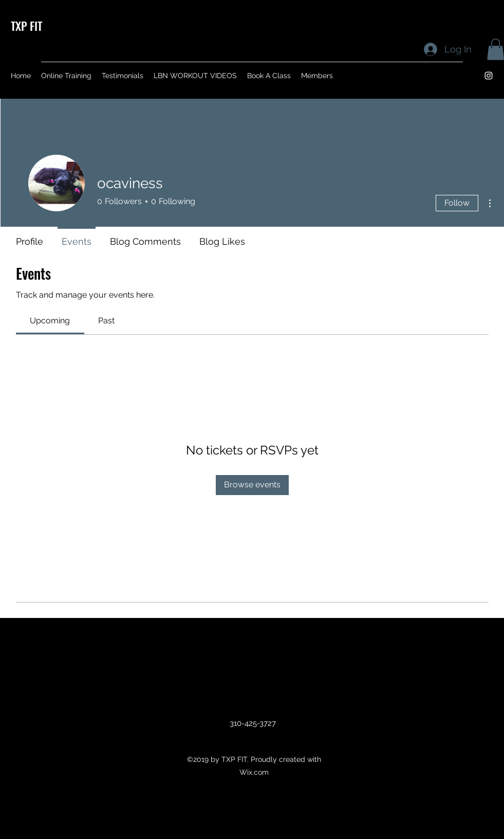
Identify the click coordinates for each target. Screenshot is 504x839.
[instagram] (489, 76)
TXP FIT (26, 26)
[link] (50, 321)
